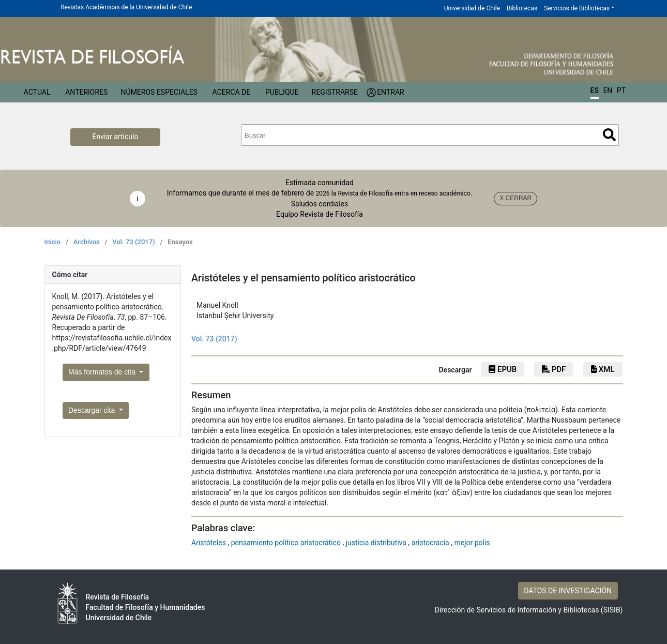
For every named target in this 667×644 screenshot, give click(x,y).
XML (603, 369)
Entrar (391, 92)
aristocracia (430, 543)
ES (595, 91)
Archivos (87, 242)
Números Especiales (159, 92)
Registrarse (335, 92)
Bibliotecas (522, 8)
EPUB (503, 369)
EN (608, 91)
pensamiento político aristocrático (286, 543)
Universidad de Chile (472, 8)
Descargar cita (93, 410)
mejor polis (472, 543)
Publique (282, 92)
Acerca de (232, 92)
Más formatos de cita (103, 372)
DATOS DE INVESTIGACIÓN (568, 591)
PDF (554, 369)
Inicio (53, 242)
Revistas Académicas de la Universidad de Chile (126, 7)
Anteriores (86, 92)
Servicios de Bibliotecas (577, 8)
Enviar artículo (116, 137)
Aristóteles (209, 543)
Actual (37, 92)
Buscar (609, 135)
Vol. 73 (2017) (133, 242)
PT (621, 91)
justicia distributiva (376, 543)
